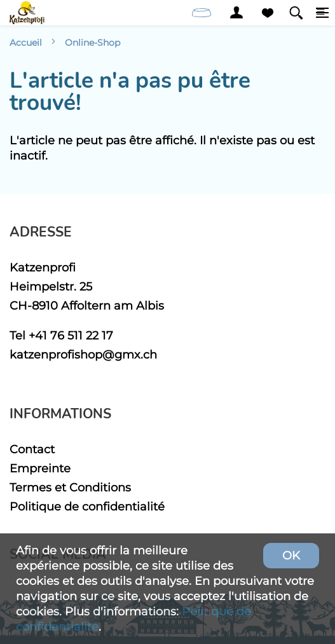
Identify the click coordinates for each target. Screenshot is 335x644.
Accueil (26, 43)
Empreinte (40, 468)
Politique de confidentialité (87, 506)
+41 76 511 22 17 (71, 335)
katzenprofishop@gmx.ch (83, 354)
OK (291, 555)
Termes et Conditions (70, 487)
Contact (32, 449)
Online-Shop (92, 43)
